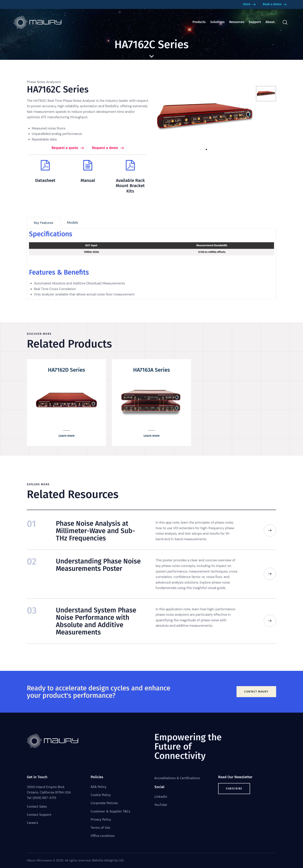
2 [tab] (206, 149)
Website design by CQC (108, 860)
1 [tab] (201, 149)
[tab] (44, 223)
